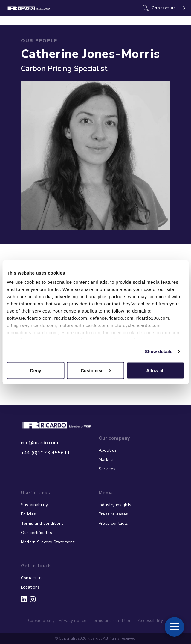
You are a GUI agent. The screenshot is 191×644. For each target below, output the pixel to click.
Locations (30, 587)
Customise (96, 370)
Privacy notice (73, 620)
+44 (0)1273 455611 (46, 453)
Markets (107, 460)
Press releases (113, 514)
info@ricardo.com (39, 443)
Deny (36, 370)
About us (108, 450)
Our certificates (37, 533)
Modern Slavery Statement (48, 542)
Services (107, 469)
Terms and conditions (42, 523)
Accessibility (150, 620)
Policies (29, 514)
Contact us (164, 8)
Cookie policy (41, 620)
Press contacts (113, 523)
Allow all (155, 370)
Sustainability (35, 505)
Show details (159, 351)
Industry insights (115, 505)
